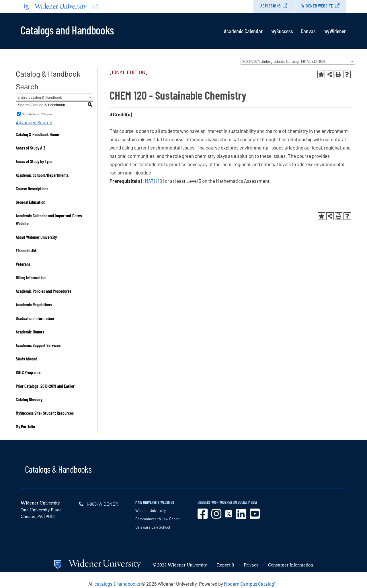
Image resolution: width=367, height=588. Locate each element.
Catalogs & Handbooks (58, 469)
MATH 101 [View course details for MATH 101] (154, 181)
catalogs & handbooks (117, 584)
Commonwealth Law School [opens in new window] (158, 519)
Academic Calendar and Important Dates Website (49, 219)
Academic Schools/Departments (42, 175)
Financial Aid (26, 250)
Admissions (271, 6)
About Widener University (36, 237)
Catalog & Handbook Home (37, 134)
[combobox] (298, 61)
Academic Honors (30, 332)
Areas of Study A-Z (31, 148)
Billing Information (31, 277)
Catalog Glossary (29, 399)
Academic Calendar (243, 31)
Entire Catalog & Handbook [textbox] (40, 97)
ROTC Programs (28, 372)
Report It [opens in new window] (226, 565)
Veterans (23, 264)
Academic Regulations (34, 304)
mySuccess (282, 31)
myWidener (335, 31)
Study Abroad (27, 359)
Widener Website (317, 6)
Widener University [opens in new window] (151, 511)
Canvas (308, 31)
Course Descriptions (32, 188)
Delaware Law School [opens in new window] (153, 527)
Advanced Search (34, 122)
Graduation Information (35, 318)
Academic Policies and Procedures (44, 291)
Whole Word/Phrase (37, 114)
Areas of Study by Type (34, 161)
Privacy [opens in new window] (251, 565)
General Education (31, 202)
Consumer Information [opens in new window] (291, 565)
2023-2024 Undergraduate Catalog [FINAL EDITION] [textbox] (284, 61)
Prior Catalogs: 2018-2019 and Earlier (45, 386)
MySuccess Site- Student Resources (45, 413)
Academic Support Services (38, 345)
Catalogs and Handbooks (67, 30)
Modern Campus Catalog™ (251, 584)
